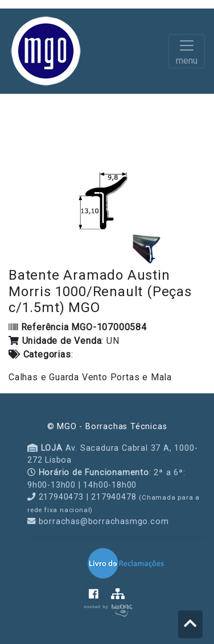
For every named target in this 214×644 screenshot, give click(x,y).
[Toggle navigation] (187, 51)
